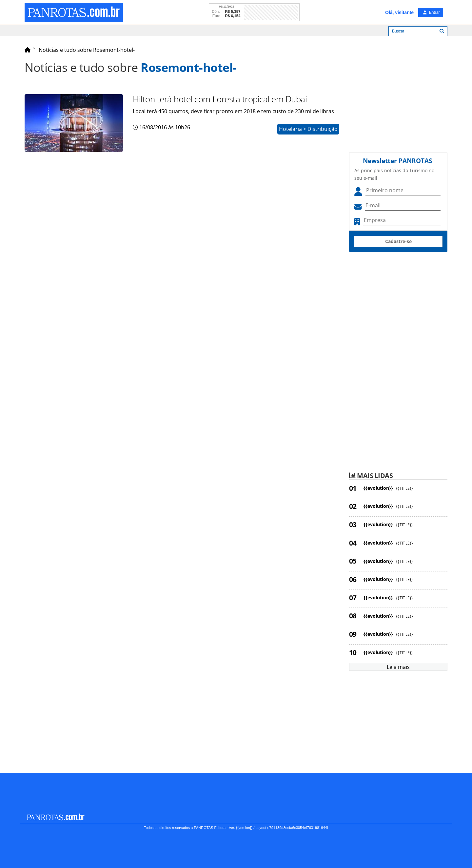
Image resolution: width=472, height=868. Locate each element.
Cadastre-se (398, 241)
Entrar (431, 12)
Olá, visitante (399, 12)
